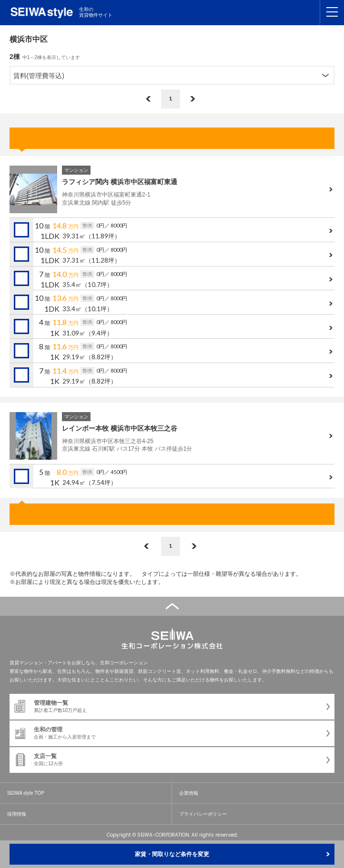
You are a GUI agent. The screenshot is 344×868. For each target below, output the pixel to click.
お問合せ (172, 138)
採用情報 (17, 814)
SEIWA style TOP (26, 793)
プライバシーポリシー (203, 814)
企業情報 (189, 793)
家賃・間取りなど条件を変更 (172, 854)
